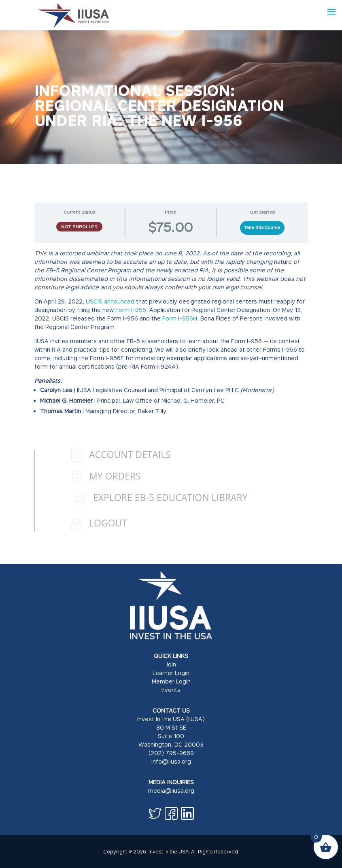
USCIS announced (111, 301)
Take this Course (262, 227)
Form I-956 (131, 310)
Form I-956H (180, 318)
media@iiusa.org (171, 791)
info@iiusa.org (171, 761)
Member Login (171, 681)
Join (171, 664)
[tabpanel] (171, 337)
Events (171, 690)
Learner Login (171, 673)
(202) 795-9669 (171, 753)
